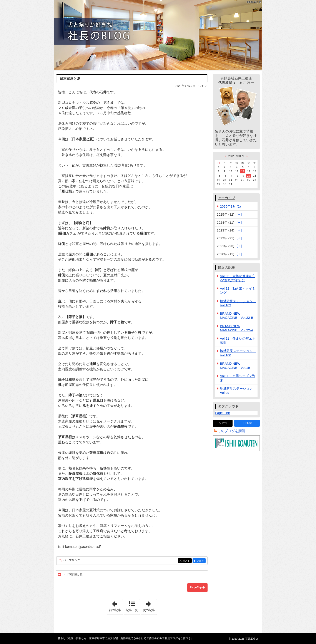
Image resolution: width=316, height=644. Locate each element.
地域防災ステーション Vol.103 (238, 303)
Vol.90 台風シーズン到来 (238, 378)
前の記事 (116, 605)
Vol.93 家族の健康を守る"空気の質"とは (238, 278)
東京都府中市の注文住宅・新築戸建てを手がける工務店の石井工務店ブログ (158, 35)
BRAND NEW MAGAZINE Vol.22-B (237, 315)
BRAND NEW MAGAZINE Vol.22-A (237, 328)
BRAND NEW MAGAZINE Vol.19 (235, 366)
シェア (201, 561)
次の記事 (150, 605)
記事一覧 (132, 610)
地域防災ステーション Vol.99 (238, 391)
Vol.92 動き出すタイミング (238, 290)
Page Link (222, 413)
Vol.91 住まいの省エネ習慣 (238, 340)
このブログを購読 (231, 431)
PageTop (196, 587)
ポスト (187, 561)
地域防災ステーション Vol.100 (238, 353)
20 (249, 176)
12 (243, 171)
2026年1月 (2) (230, 206)
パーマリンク (71, 560)
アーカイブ (226, 198)
